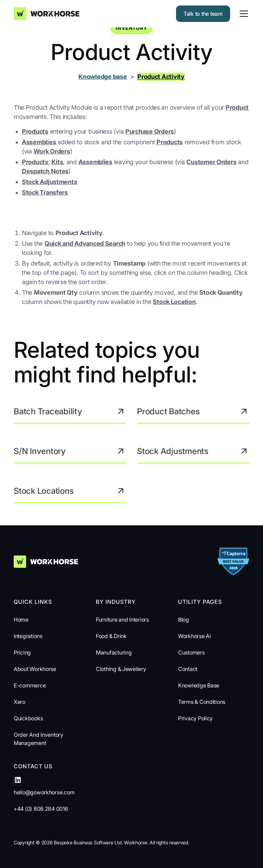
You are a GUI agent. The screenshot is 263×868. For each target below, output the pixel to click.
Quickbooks (28, 718)
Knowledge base (103, 77)
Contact (188, 669)
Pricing (22, 652)
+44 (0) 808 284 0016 (41, 809)
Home (21, 620)
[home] (47, 14)
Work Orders (52, 151)
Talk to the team (203, 14)
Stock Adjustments (49, 182)
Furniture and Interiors (122, 620)
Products (35, 131)
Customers (191, 652)
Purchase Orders (150, 131)
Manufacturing (114, 652)
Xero (20, 702)
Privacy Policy (195, 718)
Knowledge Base (199, 685)
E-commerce (30, 685)
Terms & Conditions (202, 702)
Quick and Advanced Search (85, 243)
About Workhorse (35, 669)
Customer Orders (211, 162)
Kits (57, 162)
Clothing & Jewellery (121, 669)
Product (237, 107)
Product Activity (161, 77)
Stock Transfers (45, 192)
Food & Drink (111, 636)
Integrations (28, 636)
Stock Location (174, 302)
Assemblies (39, 142)
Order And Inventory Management (39, 739)
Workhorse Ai (195, 636)
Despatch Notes (45, 171)
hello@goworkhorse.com (44, 792)
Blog (184, 620)
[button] (242, 14)
